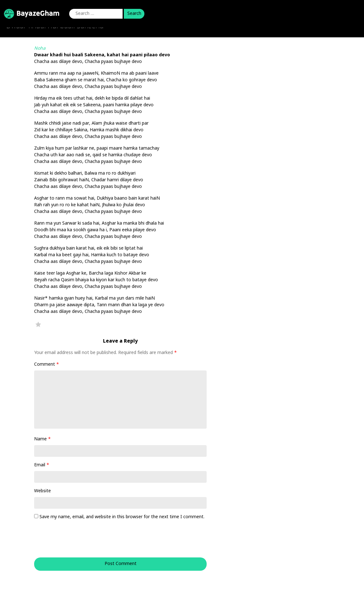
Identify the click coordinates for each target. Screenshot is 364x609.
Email (42, 465)
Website (42, 491)
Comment (47, 365)
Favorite (38, 324)
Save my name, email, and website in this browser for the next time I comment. (122, 517)
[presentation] (77, 542)
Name (42, 439)
